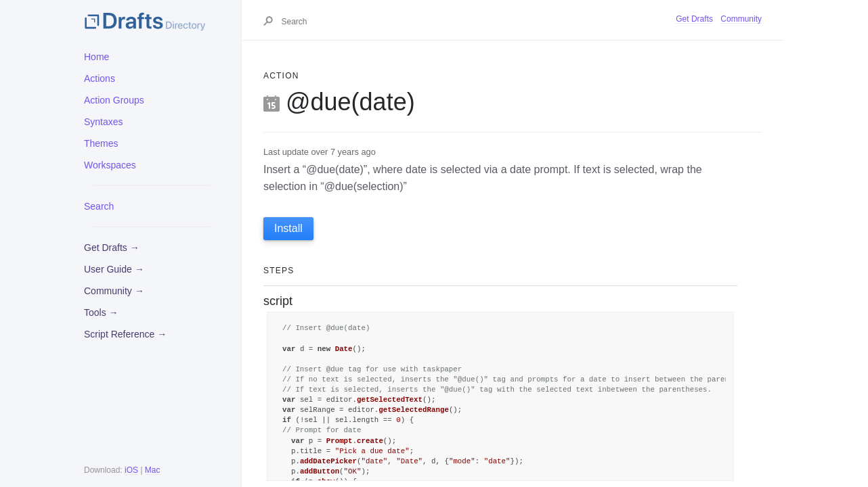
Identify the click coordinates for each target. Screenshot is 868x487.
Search (99, 206)
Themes (101, 143)
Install (288, 228)
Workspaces (110, 165)
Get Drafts (694, 19)
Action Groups (114, 100)
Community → (114, 291)
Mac (153, 470)
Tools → (101, 312)
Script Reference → (125, 334)
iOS (131, 470)
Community (741, 19)
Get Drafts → (112, 248)
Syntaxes (104, 122)
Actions (100, 78)
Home (96, 57)
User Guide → (114, 269)
